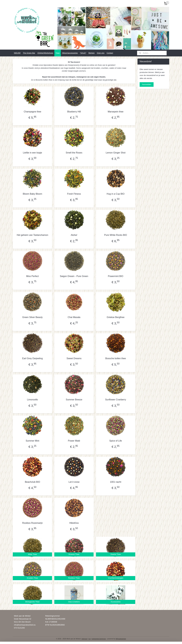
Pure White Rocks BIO (116, 235)
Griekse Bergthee (116, 317)
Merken (91, 53)
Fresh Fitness (74, 194)
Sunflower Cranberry (116, 400)
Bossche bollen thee (116, 358)
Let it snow (74, 482)
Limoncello (32, 400)
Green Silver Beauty (32, 317)
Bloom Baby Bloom (32, 194)
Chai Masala (74, 317)
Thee (58, 53)
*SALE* (83, 53)
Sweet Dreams (74, 358)
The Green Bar (29, 53)
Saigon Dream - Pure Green (74, 276)
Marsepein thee (115, 112)
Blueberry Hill (74, 112)
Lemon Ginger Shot (116, 153)
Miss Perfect (32, 276)
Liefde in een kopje (32, 153)
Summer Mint (32, 441)
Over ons (101, 53)
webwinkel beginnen (99, 639)
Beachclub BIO (32, 482)
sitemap (85, 639)
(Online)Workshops (45, 53)
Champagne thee (32, 112)
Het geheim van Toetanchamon (32, 235)
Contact (110, 53)
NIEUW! (17, 53)
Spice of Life (116, 441)
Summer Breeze (74, 400)
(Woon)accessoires (70, 53)
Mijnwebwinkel (121, 639)
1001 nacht (116, 482)
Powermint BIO (116, 276)
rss (90, 639)
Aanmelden (147, 84)
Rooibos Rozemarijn (32, 523)
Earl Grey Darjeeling (32, 358)
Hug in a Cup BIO (116, 194)
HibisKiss (74, 523)
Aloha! (74, 235)
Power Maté (74, 441)
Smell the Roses (74, 153)
